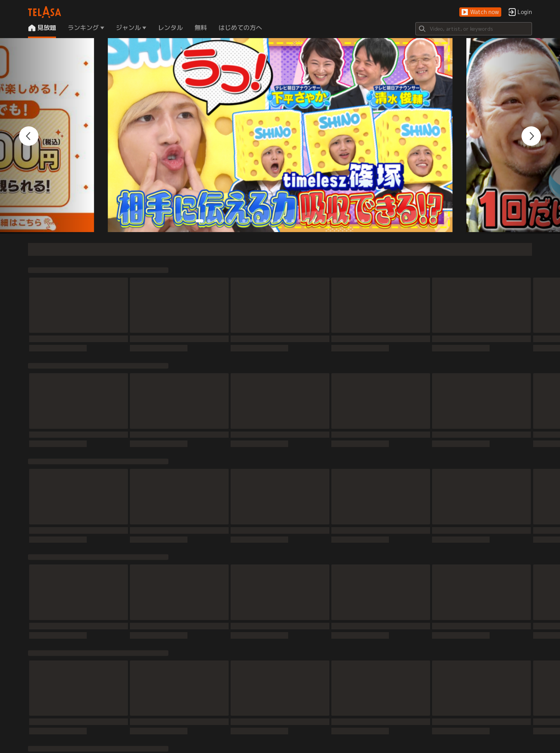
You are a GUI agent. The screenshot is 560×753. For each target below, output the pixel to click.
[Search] (474, 29)
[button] (480, 12)
